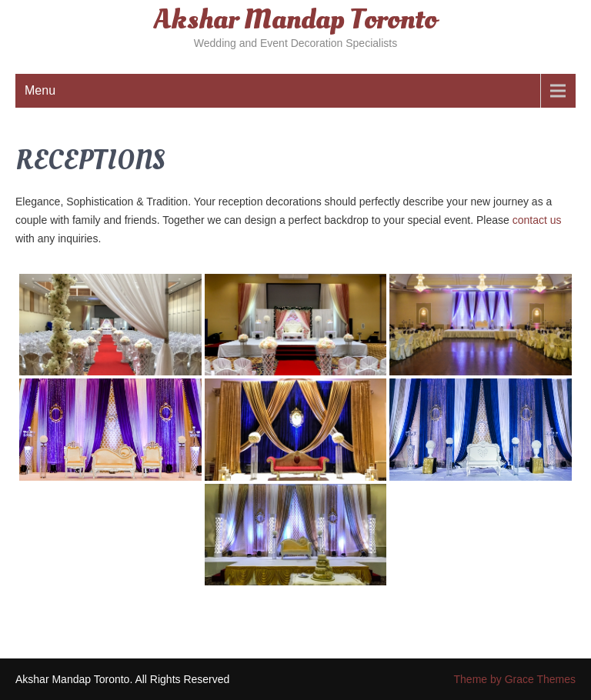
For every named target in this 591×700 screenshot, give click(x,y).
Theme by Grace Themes (515, 679)
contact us (537, 220)
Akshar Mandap (295, 20)
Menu (40, 90)
